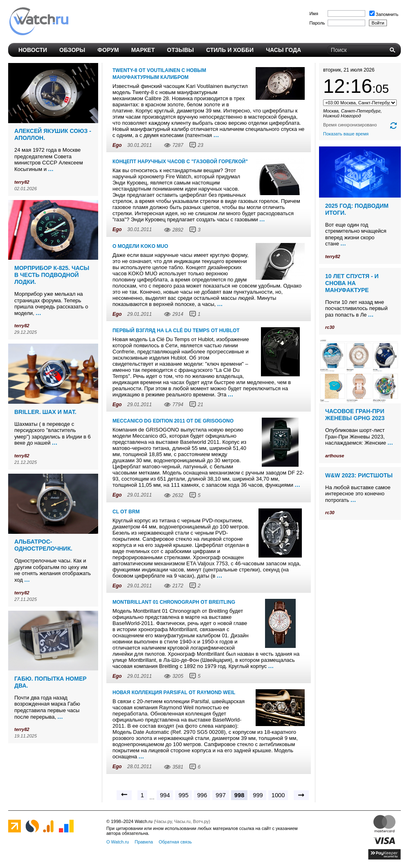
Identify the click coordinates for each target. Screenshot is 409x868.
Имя (313, 13)
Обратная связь (175, 842)
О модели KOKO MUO (140, 246)
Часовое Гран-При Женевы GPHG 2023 (355, 415)
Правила (144, 842)
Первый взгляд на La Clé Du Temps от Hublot (176, 331)
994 (165, 795)
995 (183, 795)
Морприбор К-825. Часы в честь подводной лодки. (52, 275)
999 (258, 795)
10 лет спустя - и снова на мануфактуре (352, 283)
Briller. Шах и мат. (45, 412)
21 (200, 405)
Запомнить (384, 14)
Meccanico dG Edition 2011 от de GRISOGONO (173, 421)
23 (200, 145)
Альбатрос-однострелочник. (43, 545)
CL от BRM (126, 512)
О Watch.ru (118, 842)
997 (220, 795)
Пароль (317, 23)
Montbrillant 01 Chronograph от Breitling (174, 602)
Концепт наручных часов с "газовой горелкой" (180, 162)
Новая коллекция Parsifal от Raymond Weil (174, 693)
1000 (278, 795)
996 (202, 795)
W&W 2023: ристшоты (359, 475)
